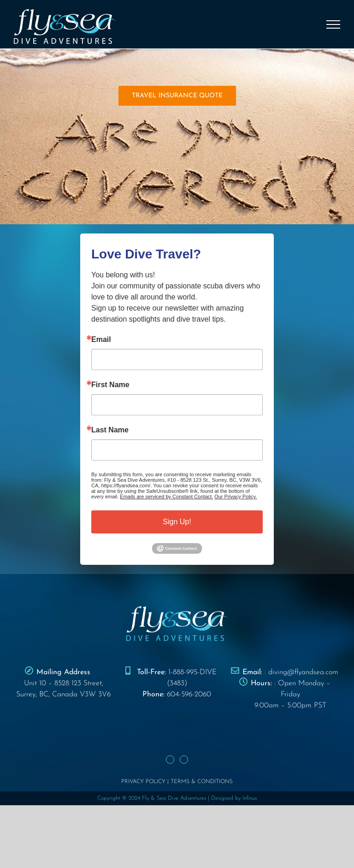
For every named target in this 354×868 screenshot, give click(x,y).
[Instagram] (184, 760)
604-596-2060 (189, 694)
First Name (110, 385)
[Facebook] (170, 760)
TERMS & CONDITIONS (202, 782)
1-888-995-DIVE (192, 672)
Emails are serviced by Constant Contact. (166, 497)
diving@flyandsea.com (303, 672)
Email (101, 340)
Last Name (110, 430)
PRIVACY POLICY (143, 782)
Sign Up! (177, 522)
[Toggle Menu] (333, 24)
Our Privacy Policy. (236, 497)
